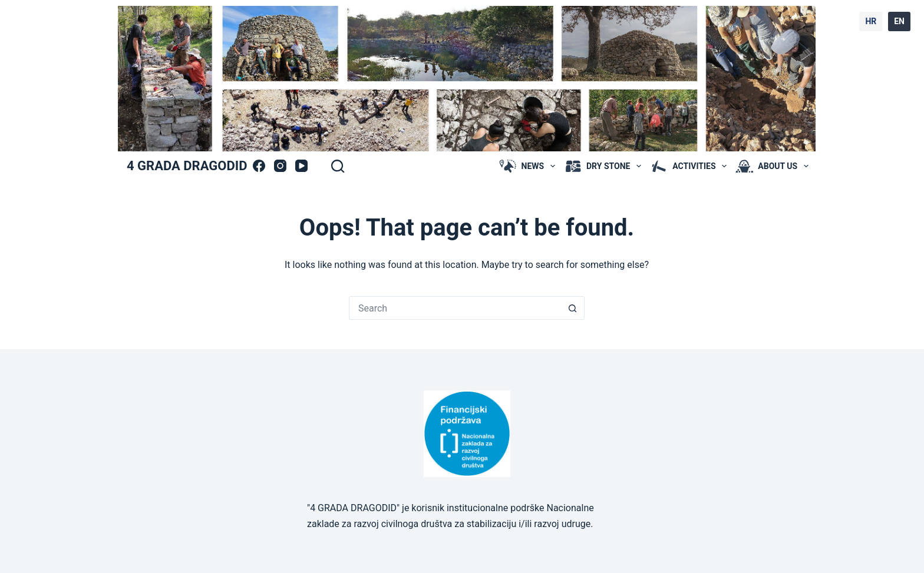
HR (871, 21)
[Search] (338, 166)
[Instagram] (280, 166)
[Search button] (573, 308)
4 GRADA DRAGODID (187, 166)
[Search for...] (455, 308)
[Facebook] (259, 166)
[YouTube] (301, 166)
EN (899, 21)
